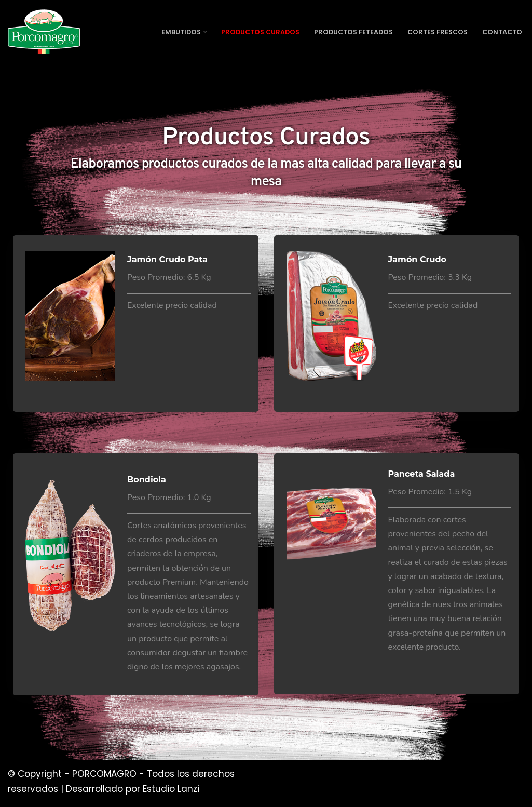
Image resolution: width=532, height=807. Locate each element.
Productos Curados (246, 32)
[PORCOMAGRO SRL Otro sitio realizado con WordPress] (44, 32)
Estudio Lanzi (171, 789)
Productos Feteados (345, 32)
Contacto (501, 32)
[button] (188, 32)
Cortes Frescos (433, 32)
